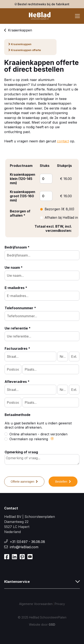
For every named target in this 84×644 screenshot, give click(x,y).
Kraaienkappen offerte (25, 50)
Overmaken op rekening (29, 439)
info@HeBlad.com (24, 547)
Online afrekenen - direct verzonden (36, 434)
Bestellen (63, 482)
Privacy (60, 604)
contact (63, 141)
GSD (52, 624)
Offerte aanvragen (24, 482)
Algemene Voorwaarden (36, 604)
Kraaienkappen (18, 30)
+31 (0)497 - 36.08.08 (27, 542)
